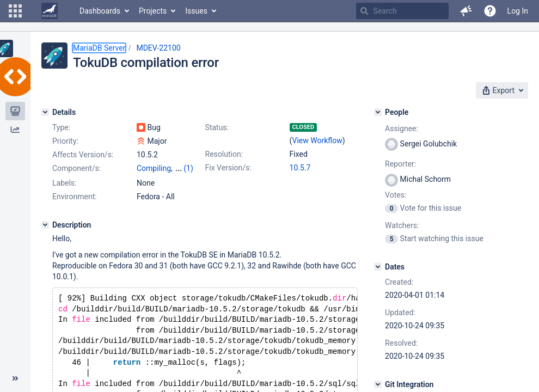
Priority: (65, 141)
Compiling (154, 168)
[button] (15, 11)
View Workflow (317, 140)
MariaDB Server (99, 48)
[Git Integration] (378, 384)
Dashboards (100, 11)
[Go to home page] (50, 11)
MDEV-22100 (158, 48)
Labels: (64, 183)
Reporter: (400, 164)
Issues (196, 11)
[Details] (45, 112)
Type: (61, 127)
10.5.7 (300, 168)
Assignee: (402, 128)
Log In (518, 11)
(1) (188, 168)
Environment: (75, 197)
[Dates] (378, 267)
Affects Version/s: (83, 155)
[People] (378, 112)
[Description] (45, 225)
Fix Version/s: (228, 168)
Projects (153, 11)
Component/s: (76, 168)
